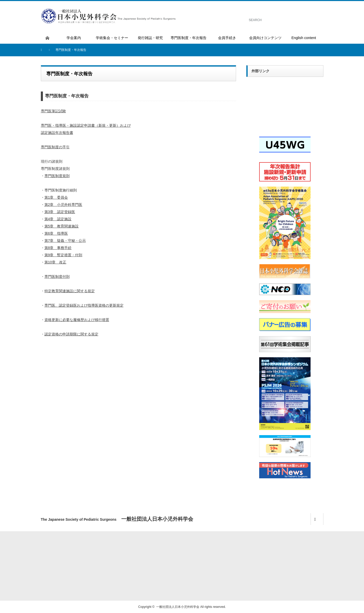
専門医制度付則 (57, 277)
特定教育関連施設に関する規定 (70, 291)
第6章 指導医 (56, 233)
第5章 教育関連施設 (62, 226)
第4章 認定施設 (58, 219)
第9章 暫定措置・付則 (63, 255)
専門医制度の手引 (55, 147)
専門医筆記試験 (53, 111)
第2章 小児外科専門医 (63, 205)
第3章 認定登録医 (60, 212)
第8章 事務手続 (58, 248)
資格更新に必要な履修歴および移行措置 (77, 320)
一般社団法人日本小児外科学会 (178, 607)
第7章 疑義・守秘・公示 (65, 241)
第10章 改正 (55, 262)
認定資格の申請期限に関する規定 (71, 334)
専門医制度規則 (57, 176)
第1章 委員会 (56, 197)
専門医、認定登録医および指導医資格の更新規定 (84, 305)
